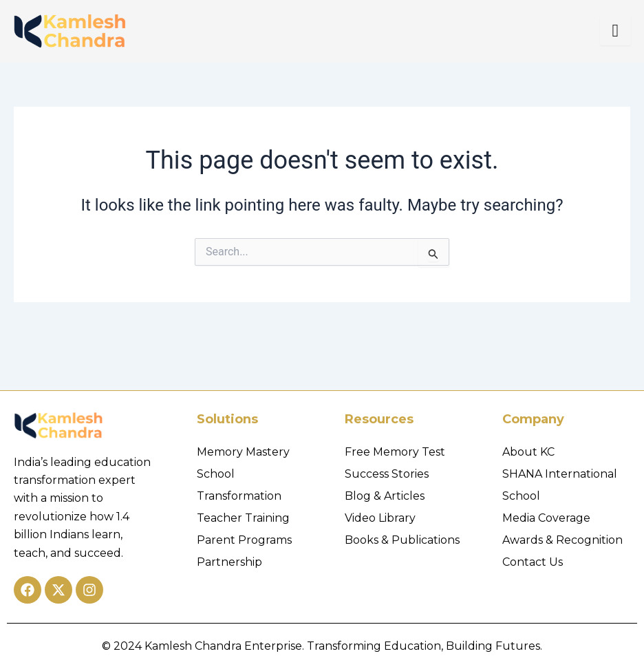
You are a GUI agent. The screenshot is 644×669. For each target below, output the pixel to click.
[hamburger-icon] (615, 31)
